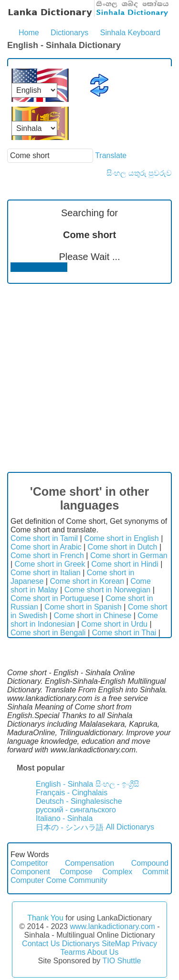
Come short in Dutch (123, 547)
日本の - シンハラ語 (70, 827)
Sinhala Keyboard (130, 33)
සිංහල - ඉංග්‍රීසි (117, 784)
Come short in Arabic (46, 547)
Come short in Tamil (44, 538)
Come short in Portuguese (55, 598)
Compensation (89, 863)
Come (57, 880)
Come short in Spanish (83, 607)
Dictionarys (69, 33)
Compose (76, 872)
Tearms (73, 952)
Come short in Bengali (48, 633)
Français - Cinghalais (72, 793)
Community (88, 880)
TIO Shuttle (121, 961)
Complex (117, 872)
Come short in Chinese (92, 615)
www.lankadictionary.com (112, 926)
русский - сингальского (76, 810)
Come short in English (121, 538)
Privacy (144, 944)
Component (30, 872)
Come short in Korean (87, 581)
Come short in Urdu (114, 624)
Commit (155, 872)
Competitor (29, 863)
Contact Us (41, 944)
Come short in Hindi (125, 564)
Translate (111, 155)
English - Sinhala (64, 784)
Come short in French (47, 555)
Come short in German (129, 555)
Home (29, 33)
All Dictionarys (130, 827)
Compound (150, 863)
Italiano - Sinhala (64, 818)
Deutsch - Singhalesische (79, 801)
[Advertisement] (89, 378)
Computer (27, 880)
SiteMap (116, 944)
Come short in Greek (50, 564)
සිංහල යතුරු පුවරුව (139, 173)
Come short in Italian (46, 573)
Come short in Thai (124, 633)
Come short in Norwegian (108, 590)
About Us (103, 952)
